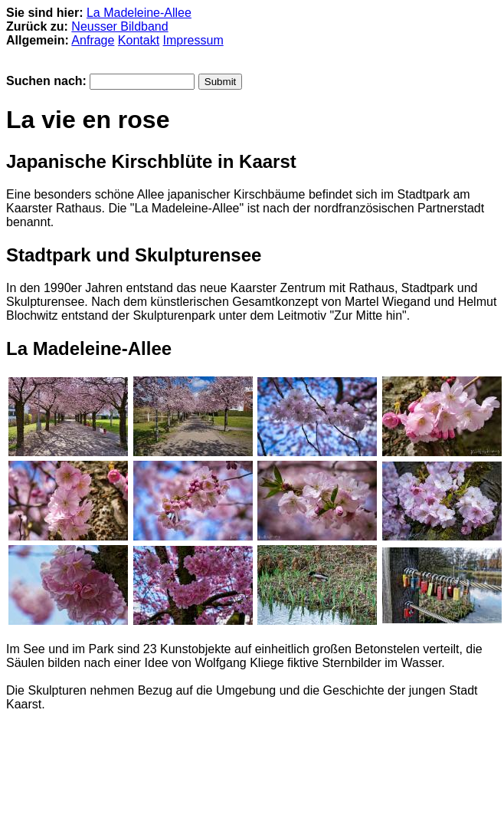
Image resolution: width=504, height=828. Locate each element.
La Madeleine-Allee (139, 13)
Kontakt (139, 40)
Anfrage (93, 40)
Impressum (193, 40)
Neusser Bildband (119, 26)
